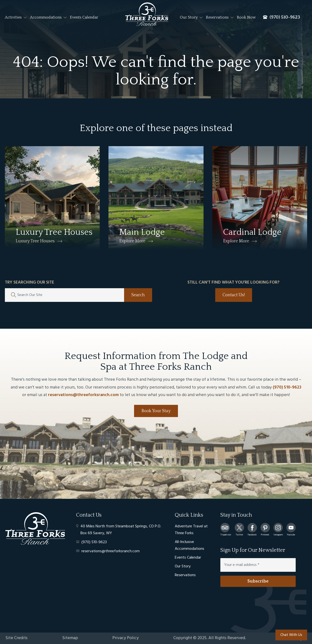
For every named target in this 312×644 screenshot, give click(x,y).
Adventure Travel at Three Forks (191, 530)
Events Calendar (84, 17)
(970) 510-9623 (287, 387)
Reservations (217, 17)
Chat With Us (291, 635)
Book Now (246, 17)
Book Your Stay (156, 411)
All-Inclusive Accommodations (190, 545)
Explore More (132, 241)
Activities (13, 17)
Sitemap (70, 638)
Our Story (189, 17)
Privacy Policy (126, 638)
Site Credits (16, 638)
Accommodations (46, 17)
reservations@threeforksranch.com (83, 395)
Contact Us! (234, 295)
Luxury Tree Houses (35, 241)
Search (138, 295)
